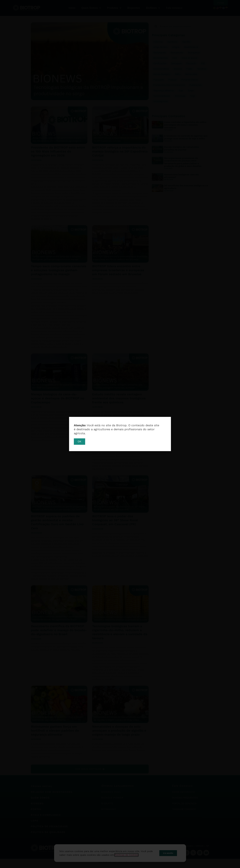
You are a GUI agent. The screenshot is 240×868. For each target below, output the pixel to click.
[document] (120, 434)
